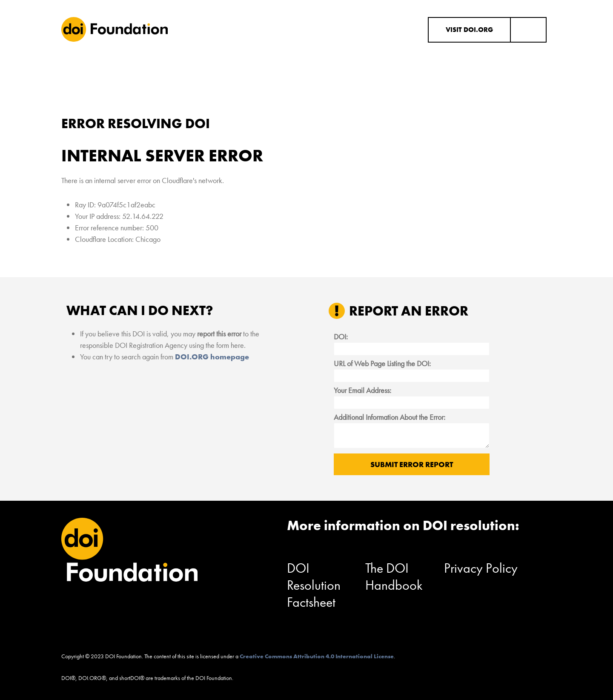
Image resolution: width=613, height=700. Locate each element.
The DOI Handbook (394, 577)
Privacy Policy (481, 568)
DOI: (341, 337)
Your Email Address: (362, 390)
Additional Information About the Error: (390, 417)
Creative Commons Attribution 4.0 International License (317, 656)
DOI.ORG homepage (212, 357)
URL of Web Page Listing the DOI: (382, 363)
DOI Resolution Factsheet (314, 585)
